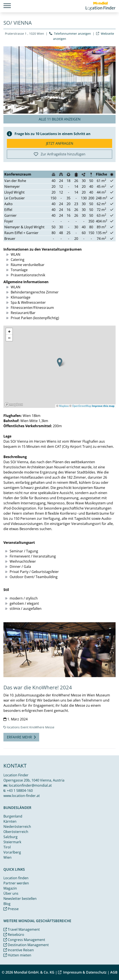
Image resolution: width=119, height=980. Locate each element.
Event (25, 727)
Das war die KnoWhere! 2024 (38, 687)
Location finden (16, 878)
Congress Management (24, 940)
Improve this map (103, 406)
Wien (7, 857)
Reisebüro (14, 935)
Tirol (7, 847)
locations (13, 727)
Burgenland (13, 816)
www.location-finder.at (22, 796)
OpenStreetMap (82, 406)
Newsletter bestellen (20, 899)
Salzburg (10, 837)
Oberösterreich (16, 832)
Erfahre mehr (21, 737)
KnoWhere (37, 727)
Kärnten (10, 821)
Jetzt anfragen (60, 143)
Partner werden (16, 883)
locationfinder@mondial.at (30, 785)
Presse (11, 909)
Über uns (11, 893)
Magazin (10, 888)
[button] (60, 362)
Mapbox (64, 406)
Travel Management (22, 929)
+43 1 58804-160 (20, 791)
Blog (7, 904)
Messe (50, 727)
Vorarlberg (12, 852)
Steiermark (12, 842)
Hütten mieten (17, 955)
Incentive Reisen (19, 950)
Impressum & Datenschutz (82, 972)
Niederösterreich (17, 827)
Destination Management (26, 945)
